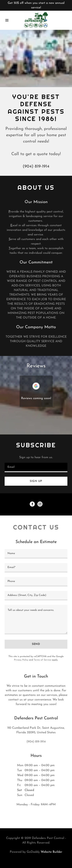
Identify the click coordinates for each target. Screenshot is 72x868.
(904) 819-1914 (36, 167)
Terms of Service (42, 660)
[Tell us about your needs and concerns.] (36, 620)
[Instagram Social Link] (40, 504)
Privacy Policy (21, 660)
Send (36, 644)
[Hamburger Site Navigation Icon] (7, 20)
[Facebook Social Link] (32, 504)
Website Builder (51, 852)
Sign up (36, 481)
